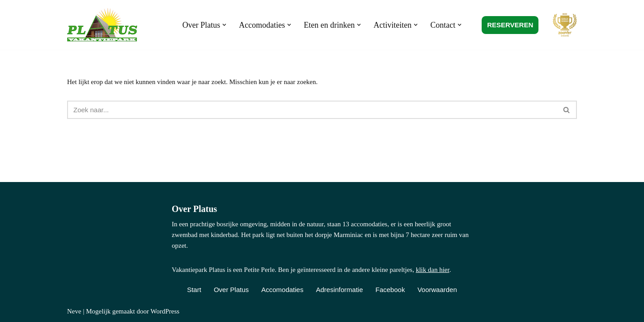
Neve (74, 311)
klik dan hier (433, 270)
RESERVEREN (510, 25)
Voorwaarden (437, 290)
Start (194, 290)
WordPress (165, 311)
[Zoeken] (312, 110)
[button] (224, 25)
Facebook (390, 290)
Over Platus (231, 290)
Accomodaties (282, 290)
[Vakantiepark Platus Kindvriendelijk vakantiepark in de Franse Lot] (104, 25)
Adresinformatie (339, 290)
